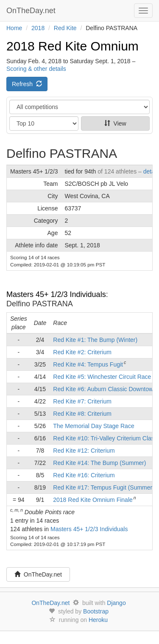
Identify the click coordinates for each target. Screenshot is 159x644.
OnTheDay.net (32, 11)
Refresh (27, 84)
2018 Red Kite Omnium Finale (93, 500)
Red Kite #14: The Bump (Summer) (99, 463)
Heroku (98, 620)
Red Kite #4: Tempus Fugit (88, 364)
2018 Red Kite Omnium (73, 46)
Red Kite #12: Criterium (84, 451)
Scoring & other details (36, 69)
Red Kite (65, 28)
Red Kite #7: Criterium (82, 401)
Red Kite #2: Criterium (82, 352)
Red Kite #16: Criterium (84, 475)
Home (14, 28)
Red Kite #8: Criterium (82, 414)
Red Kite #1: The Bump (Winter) (95, 340)
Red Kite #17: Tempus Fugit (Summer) (104, 487)
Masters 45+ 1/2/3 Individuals (56, 294)
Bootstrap (96, 611)
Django (116, 603)
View (115, 123)
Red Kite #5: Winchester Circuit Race (102, 377)
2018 (38, 28)
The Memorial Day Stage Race (93, 426)
